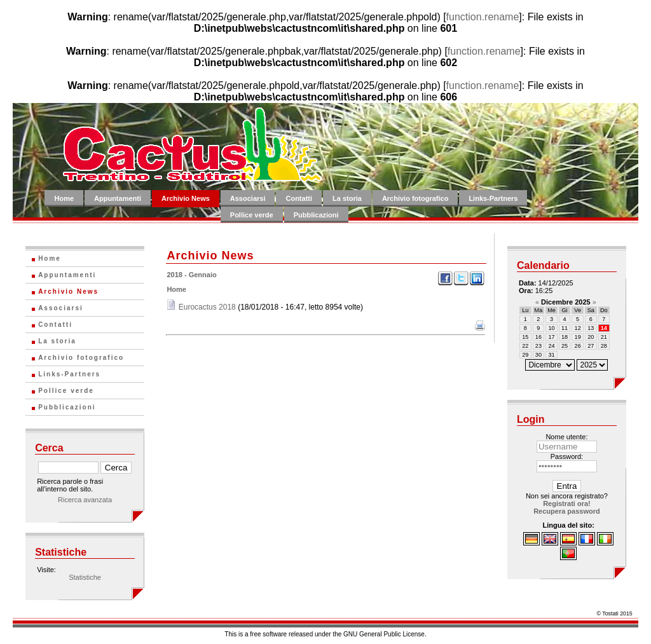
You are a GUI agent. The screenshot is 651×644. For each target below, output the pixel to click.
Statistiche (85, 577)
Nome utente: (566, 437)
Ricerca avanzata (85, 500)
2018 (174, 275)
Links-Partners (493, 198)
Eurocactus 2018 (207, 307)
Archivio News (186, 198)
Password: (567, 456)
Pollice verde (252, 215)
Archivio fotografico (415, 198)
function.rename (483, 17)
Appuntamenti (118, 198)
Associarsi (248, 198)
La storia (347, 198)
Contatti (299, 198)
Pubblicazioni (316, 215)
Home (64, 198)
